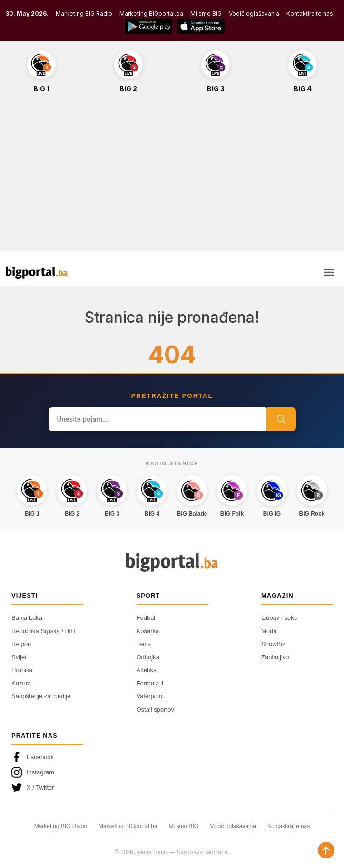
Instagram (33, 772)
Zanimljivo (275, 657)
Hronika (22, 670)
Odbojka (148, 657)
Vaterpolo (150, 696)
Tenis (144, 644)
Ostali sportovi (156, 709)
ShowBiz (273, 644)
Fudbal (146, 618)
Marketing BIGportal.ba (128, 826)
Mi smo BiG (206, 14)
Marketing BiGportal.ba (151, 14)
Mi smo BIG (183, 826)
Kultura (21, 683)
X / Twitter (33, 788)
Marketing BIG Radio (84, 14)
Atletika (147, 670)
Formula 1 (151, 683)
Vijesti (25, 595)
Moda (269, 631)
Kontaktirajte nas (310, 14)
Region (21, 644)
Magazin (277, 595)
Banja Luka (27, 618)
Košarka (148, 631)
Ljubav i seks (279, 618)
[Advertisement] (172, 177)
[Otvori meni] (329, 272)
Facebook (33, 757)
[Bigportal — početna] (37, 272)
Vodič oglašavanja (254, 14)
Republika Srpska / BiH (43, 631)
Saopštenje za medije (41, 696)
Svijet (19, 657)
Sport (148, 595)
